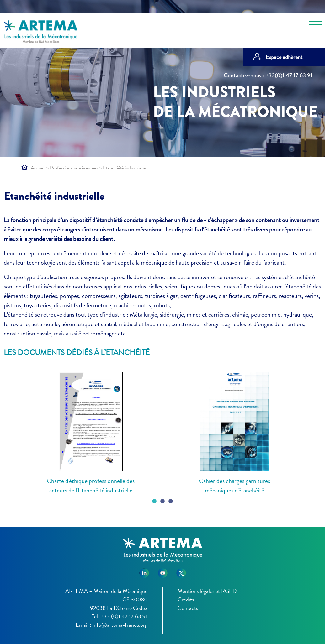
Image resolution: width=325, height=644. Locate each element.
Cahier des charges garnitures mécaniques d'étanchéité (234, 486)
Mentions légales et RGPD (207, 591)
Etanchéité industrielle (54, 196)
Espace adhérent (284, 57)
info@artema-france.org (120, 625)
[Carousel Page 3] (171, 501)
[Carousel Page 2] (162, 501)
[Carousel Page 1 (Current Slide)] (154, 501)
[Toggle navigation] (316, 22)
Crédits (186, 599)
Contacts (188, 608)
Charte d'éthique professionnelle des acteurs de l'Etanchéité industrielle (91, 486)
